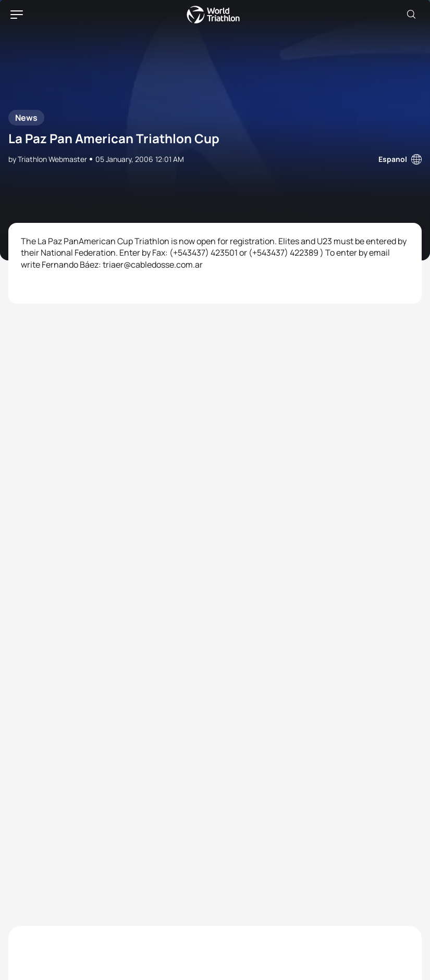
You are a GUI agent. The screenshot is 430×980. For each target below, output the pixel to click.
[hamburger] (17, 15)
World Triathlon (213, 15)
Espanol (393, 159)
